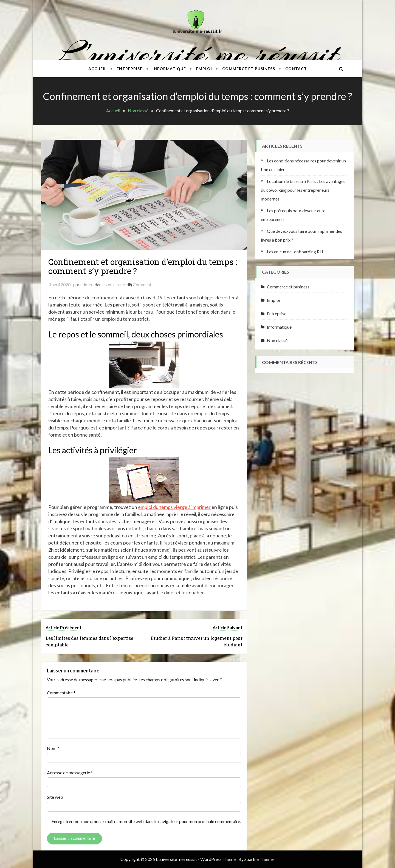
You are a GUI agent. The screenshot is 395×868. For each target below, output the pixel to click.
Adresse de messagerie (70, 773)
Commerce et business (249, 69)
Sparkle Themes (259, 859)
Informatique (169, 69)
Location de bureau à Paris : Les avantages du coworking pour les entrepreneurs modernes (303, 190)
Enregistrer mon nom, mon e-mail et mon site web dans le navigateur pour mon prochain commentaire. (146, 821)
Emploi (204, 69)
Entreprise (129, 69)
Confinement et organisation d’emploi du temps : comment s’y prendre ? (143, 266)
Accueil (97, 69)
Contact (296, 69)
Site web (55, 797)
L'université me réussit (198, 54)
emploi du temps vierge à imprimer (174, 507)
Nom (53, 748)
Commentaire (61, 693)
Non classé (115, 284)
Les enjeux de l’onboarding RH (295, 252)
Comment (142, 284)
